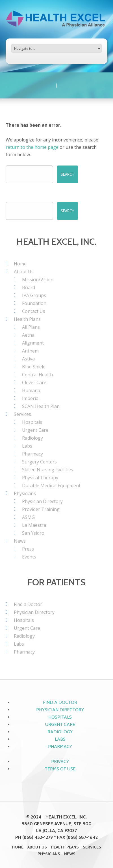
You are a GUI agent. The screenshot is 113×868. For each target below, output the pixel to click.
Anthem (30, 351)
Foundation (34, 303)
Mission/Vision (38, 280)
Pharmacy (32, 454)
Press (28, 549)
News (20, 541)
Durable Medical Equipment (51, 485)
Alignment (33, 343)
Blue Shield (34, 367)
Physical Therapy (40, 478)
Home (20, 264)
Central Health (37, 375)
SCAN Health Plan (41, 406)
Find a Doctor (28, 604)
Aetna (28, 335)
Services (22, 414)
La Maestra (34, 525)
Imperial (31, 398)
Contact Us (34, 311)
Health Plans (27, 319)
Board (29, 287)
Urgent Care (35, 430)
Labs (27, 446)
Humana (31, 390)
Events (29, 557)
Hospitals (32, 422)
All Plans (31, 327)
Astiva (28, 359)
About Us (24, 272)
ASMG (28, 517)
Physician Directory (42, 501)
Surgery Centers (39, 462)
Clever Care (34, 383)
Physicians (25, 493)
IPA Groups (34, 295)
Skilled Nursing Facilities (48, 470)
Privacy (60, 761)
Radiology (32, 438)
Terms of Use (60, 769)
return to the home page (32, 147)
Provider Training (41, 509)
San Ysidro (33, 533)
